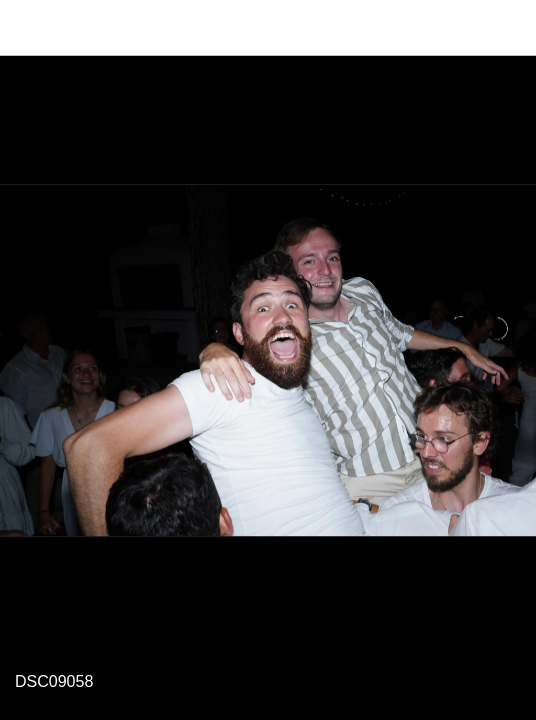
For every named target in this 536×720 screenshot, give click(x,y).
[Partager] (508, 28)
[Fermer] (28, 28)
